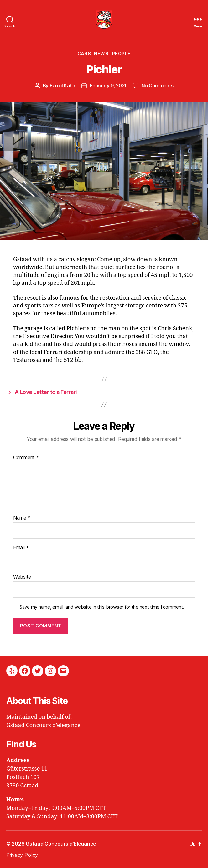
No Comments (157, 85)
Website (22, 577)
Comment (26, 458)
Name (22, 518)
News (101, 54)
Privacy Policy (22, 855)
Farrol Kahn (62, 85)
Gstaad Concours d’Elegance (61, 844)
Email (21, 548)
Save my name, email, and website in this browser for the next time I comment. (102, 607)
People (121, 54)
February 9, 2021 (108, 85)
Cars (84, 54)
